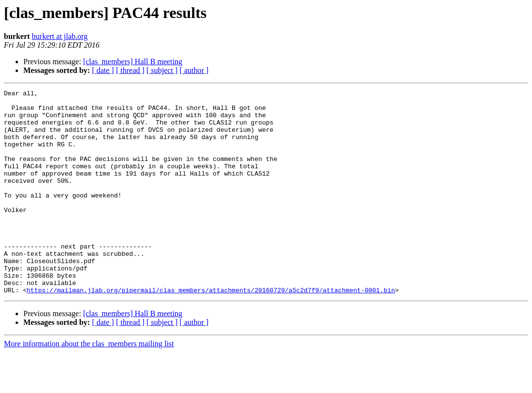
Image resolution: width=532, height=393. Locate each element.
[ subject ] (162, 70)
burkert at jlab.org (60, 36)
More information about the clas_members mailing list (89, 384)
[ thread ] (130, 70)
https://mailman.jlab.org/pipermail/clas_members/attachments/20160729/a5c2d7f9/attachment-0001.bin (211, 331)
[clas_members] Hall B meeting (133, 62)
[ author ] (194, 70)
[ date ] (103, 70)
